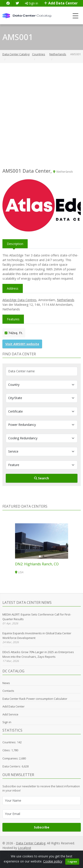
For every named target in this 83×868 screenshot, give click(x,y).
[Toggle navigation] (76, 16)
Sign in (31, 3)
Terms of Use (72, 853)
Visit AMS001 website (22, 344)
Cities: (6, 750)
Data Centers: (12, 766)
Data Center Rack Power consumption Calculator (35, 699)
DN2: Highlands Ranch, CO (37, 564)
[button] (40, 556)
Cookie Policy (52, 853)
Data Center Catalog (31, 843)
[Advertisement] (41, 116)
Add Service (10, 714)
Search (41, 478)
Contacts (8, 691)
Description (15, 244)
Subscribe (42, 827)
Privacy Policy (22, 853)
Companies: (11, 758)
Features (13, 319)
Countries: (9, 742)
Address (13, 288)
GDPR (37, 853)
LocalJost (25, 848)
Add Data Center (61, 3)
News (6, 683)
